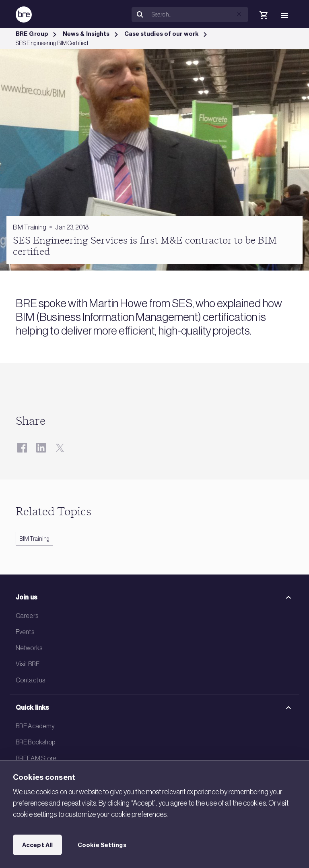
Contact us (30, 680)
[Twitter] (60, 447)
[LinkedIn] (41, 447)
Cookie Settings (102, 845)
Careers (27, 616)
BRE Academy (35, 726)
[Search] (198, 14)
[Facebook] (22, 447)
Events (25, 632)
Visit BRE (28, 664)
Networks (29, 648)
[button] (239, 14)
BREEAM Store (36, 758)
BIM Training (34, 539)
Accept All (37, 845)
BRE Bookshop (35, 742)
